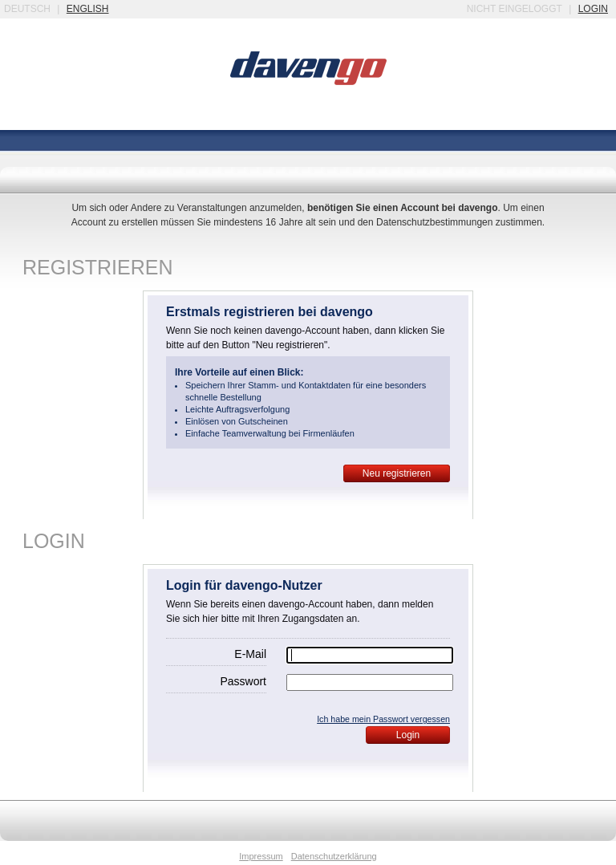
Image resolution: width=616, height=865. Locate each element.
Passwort (243, 681)
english (88, 9)
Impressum (261, 856)
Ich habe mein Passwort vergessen (383, 719)
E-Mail (250, 654)
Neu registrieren (397, 473)
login (593, 9)
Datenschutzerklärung (334, 856)
